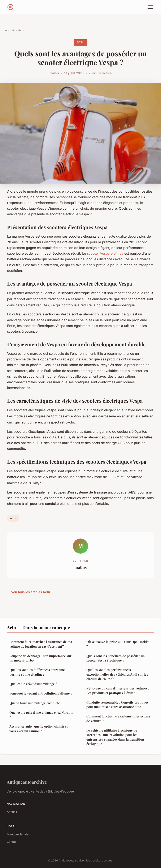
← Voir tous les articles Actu (29, 592)
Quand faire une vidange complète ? (36, 703)
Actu (21, 30)
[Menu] (150, 7)
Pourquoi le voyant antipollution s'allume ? (41, 693)
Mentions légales (18, 834)
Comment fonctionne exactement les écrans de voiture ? (118, 718)
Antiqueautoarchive (27, 782)
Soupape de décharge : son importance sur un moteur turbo (40, 658)
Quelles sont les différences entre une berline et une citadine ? (37, 672)
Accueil (10, 30)
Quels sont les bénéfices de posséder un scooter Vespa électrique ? (116, 658)
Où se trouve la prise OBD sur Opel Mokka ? (118, 644)
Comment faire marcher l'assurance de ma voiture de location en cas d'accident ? (41, 644)
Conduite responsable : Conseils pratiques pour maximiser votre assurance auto (117, 705)
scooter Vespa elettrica (105, 253)
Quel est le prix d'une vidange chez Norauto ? (41, 715)
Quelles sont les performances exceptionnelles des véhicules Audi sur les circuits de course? (117, 674)
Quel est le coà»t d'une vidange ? (33, 684)
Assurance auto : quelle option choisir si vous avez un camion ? (39, 728)
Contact (12, 842)
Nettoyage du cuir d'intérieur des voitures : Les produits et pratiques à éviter (118, 690)
